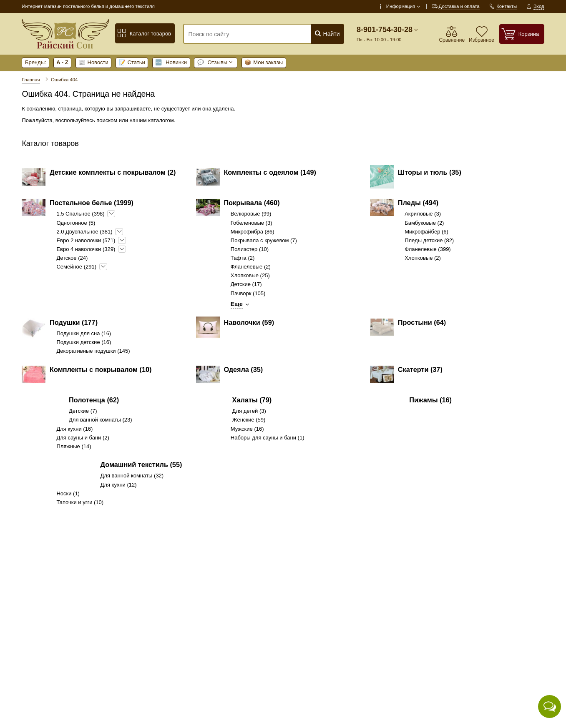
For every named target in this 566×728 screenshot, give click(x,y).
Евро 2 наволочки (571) (86, 240)
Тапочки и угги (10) (80, 502)
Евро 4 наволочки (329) (86, 249)
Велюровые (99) (251, 214)
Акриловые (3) (423, 214)
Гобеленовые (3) (252, 223)
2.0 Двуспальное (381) (84, 232)
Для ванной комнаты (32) (132, 476)
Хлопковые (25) (250, 275)
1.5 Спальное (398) (80, 214)
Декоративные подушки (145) (93, 351)
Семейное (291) (76, 267)
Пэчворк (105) (248, 293)
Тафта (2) (243, 258)
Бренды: (36, 62)
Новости (94, 62)
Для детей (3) (249, 411)
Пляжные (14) (74, 446)
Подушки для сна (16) (84, 333)
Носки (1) (68, 493)
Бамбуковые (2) (424, 223)
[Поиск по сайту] (250, 34)
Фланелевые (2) (251, 267)
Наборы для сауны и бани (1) (268, 438)
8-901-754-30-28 (385, 30)
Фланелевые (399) (428, 249)
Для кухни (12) (119, 485)
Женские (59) (249, 420)
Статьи (132, 62)
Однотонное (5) (76, 223)
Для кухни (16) (74, 429)
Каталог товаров (144, 33)
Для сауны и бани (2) (83, 438)
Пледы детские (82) (429, 240)
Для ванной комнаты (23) (101, 420)
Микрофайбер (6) (426, 232)
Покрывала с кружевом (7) (264, 240)
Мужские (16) (247, 429)
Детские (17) (246, 284)
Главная (31, 80)
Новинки (171, 62)
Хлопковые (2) (423, 258)
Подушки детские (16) (84, 342)
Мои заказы (264, 62)
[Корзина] (522, 34)
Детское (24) (72, 258)
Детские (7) (83, 411)
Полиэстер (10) (250, 249)
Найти (327, 34)
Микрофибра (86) (253, 232)
